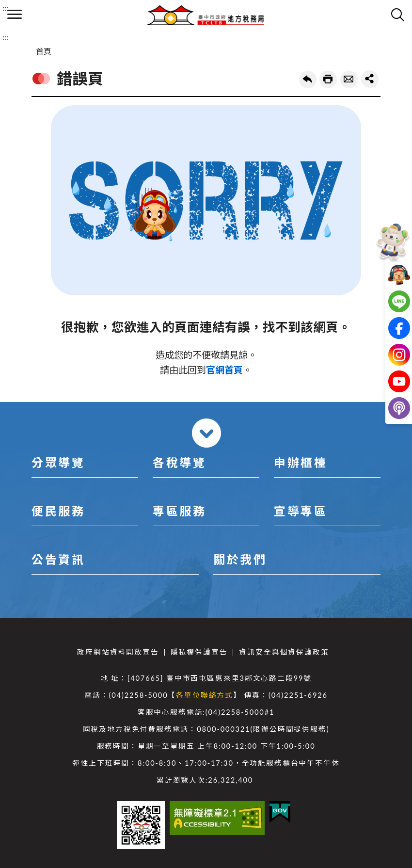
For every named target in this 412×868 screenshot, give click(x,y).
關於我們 (240, 559)
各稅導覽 (179, 462)
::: (5, 8)
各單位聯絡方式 (205, 695)
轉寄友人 (349, 80)
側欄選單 (15, 14)
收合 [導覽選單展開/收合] (206, 433)
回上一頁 (308, 80)
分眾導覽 (58, 462)
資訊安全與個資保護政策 (284, 652)
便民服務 (58, 511)
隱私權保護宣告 (199, 652)
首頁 (44, 51)
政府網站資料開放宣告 (118, 652)
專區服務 (179, 511)
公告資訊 (58, 559)
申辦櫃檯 (301, 462)
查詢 (397, 15)
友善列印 (328, 80)
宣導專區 (301, 511)
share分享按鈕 (370, 79)
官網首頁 (224, 370)
